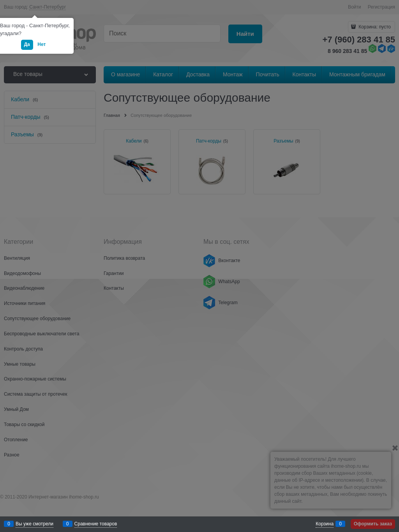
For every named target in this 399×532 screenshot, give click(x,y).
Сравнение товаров (96, 524)
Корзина (325, 524)
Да (27, 44)
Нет (41, 44)
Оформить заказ (373, 524)
